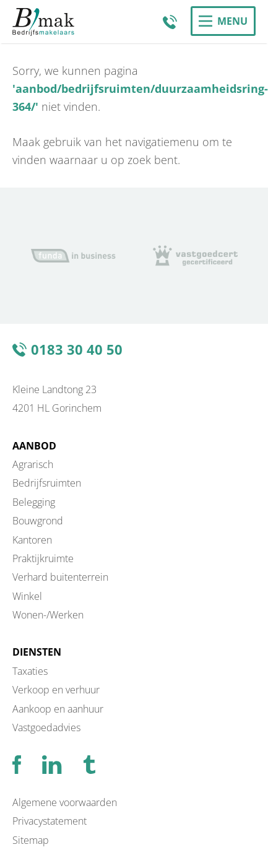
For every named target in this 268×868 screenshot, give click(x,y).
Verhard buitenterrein (60, 577)
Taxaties (30, 671)
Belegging (34, 502)
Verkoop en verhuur (56, 690)
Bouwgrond (38, 521)
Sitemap (31, 840)
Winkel (27, 596)
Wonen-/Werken (48, 615)
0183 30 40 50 (172, 22)
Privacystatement (50, 821)
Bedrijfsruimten (47, 483)
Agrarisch (33, 464)
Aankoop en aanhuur (58, 709)
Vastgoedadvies (46, 727)
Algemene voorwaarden (65, 802)
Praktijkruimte (43, 558)
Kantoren (32, 540)
